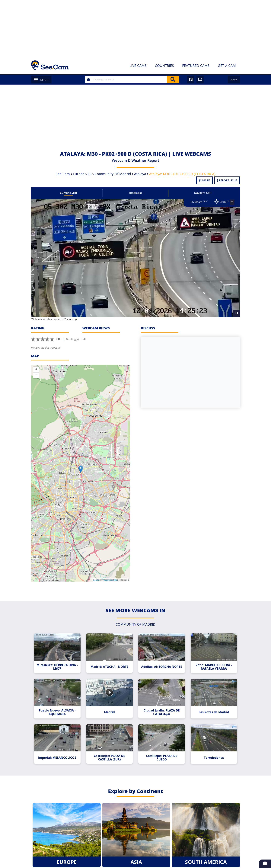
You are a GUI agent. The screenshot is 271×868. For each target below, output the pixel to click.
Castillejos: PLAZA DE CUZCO (161, 754)
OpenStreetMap (111, 578)
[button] (230, 202)
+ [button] (36, 367)
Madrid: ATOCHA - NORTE (110, 664)
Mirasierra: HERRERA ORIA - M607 (59, 664)
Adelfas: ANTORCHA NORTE (161, 664)
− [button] (36, 373)
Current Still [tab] (70, 193)
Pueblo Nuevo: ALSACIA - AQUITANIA (59, 709)
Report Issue (227, 180)
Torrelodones (212, 754)
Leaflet (96, 578)
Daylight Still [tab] (201, 193)
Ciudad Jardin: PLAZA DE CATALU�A (161, 709)
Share (204, 180)
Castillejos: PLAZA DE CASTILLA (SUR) (110, 754)
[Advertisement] (135, 28)
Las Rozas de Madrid (212, 709)
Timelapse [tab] (135, 193)
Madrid (110, 709)
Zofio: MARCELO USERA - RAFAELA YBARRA (212, 664)
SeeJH (234, 79)
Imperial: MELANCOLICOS (59, 754)
